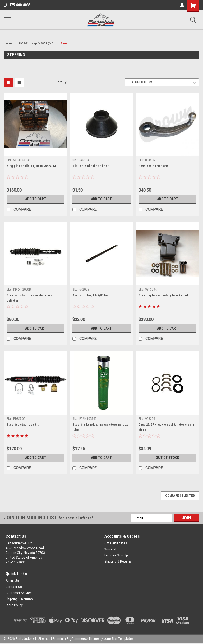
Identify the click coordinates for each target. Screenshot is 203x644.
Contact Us (14, 587)
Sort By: (61, 82)
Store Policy (14, 605)
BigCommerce (77, 639)
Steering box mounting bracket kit (163, 295)
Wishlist (110, 549)
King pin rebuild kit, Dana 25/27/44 (31, 166)
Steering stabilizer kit (23, 425)
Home (8, 43)
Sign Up (122, 555)
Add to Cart (36, 199)
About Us (12, 581)
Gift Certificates (116, 543)
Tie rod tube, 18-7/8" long (91, 295)
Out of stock (167, 458)
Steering (66, 43)
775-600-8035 (17, 5)
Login (108, 555)
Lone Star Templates (119, 639)
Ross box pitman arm (154, 166)
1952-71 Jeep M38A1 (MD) (37, 43)
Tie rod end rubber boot (91, 166)
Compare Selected (180, 496)
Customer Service (19, 593)
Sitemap (44, 639)
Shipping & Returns (118, 562)
